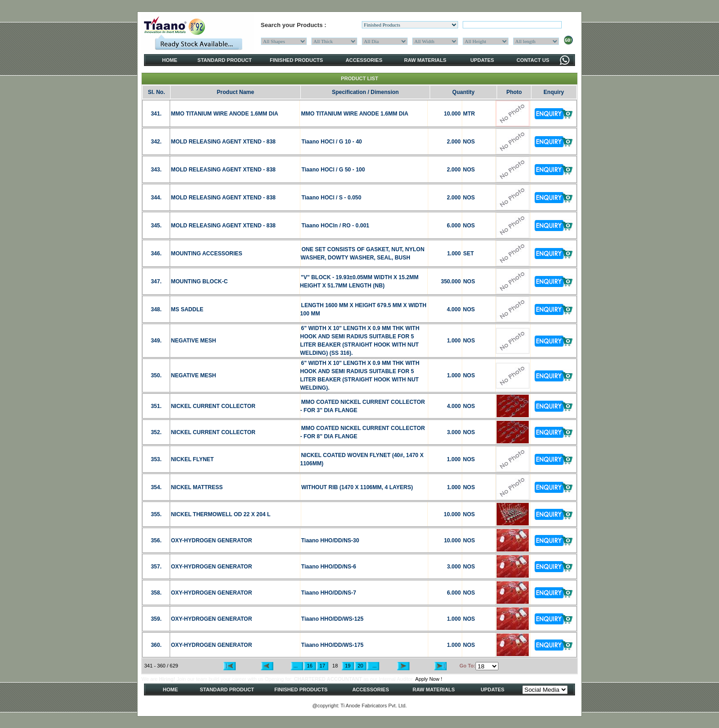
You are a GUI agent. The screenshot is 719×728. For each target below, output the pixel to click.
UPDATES (482, 60)
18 (335, 666)
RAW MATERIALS (425, 60)
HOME (170, 60)
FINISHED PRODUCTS (296, 60)
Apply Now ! (429, 679)
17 (322, 666)
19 (348, 666)
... (297, 666)
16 (310, 666)
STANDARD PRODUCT (225, 60)
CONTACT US (533, 60)
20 (360, 666)
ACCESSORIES (364, 60)
